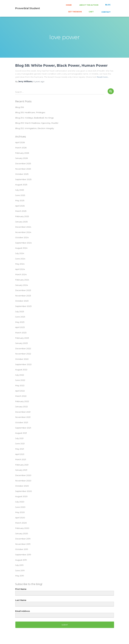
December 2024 (23, 227)
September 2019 (23, 555)
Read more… (103, 77)
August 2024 (21, 248)
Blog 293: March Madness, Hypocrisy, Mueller (37, 123)
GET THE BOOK (75, 12)
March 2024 (21, 274)
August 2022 (21, 370)
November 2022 (23, 354)
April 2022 (20, 391)
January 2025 (21, 222)
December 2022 (23, 348)
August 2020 (21, 496)
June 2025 (20, 195)
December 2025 (23, 163)
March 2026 (21, 148)
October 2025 (22, 174)
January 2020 (22, 533)
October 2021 (22, 422)
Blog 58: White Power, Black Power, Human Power (61, 65)
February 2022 (22, 401)
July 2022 (20, 375)
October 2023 (22, 301)
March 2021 (21, 459)
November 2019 (23, 544)
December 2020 (23, 475)
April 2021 (20, 454)
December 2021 (23, 412)
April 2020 (20, 518)
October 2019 (22, 549)
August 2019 (21, 560)
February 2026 (22, 153)
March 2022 (21, 396)
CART (91, 12)
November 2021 (23, 417)
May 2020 (20, 512)
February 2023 (22, 338)
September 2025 (23, 179)
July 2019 (19, 565)
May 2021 (20, 449)
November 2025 (23, 169)
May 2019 (20, 576)
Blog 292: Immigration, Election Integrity (35, 128)
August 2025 (21, 185)
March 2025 (21, 211)
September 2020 (24, 491)
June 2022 (20, 380)
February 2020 (22, 528)
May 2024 (20, 264)
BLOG (108, 5)
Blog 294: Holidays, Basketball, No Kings (34, 118)
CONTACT (106, 12)
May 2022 (20, 385)
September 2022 (23, 364)
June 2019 (20, 570)
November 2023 (23, 296)
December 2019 (23, 539)
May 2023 (20, 322)
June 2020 (20, 507)
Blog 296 (19, 107)
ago (39, 81)
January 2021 (21, 470)
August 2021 (21, 433)
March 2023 (21, 333)
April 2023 (20, 327)
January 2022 (21, 407)
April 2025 (20, 206)
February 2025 (22, 216)
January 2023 (21, 343)
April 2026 (20, 142)
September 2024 (23, 243)
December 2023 (23, 290)
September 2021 (23, 428)
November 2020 (23, 481)
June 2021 (20, 444)
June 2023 (20, 317)
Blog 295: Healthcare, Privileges (30, 112)
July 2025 (20, 190)
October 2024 (22, 237)
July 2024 (20, 253)
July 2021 (19, 438)
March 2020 (21, 523)
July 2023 (20, 312)
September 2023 (23, 306)
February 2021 (22, 465)
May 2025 (20, 200)
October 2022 (22, 359)
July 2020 (20, 502)
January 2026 (21, 158)
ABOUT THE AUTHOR (89, 5)
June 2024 (20, 259)
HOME (69, 5)
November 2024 (23, 232)
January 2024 (22, 285)
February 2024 (22, 280)
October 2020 (22, 486)
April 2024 (20, 269)
